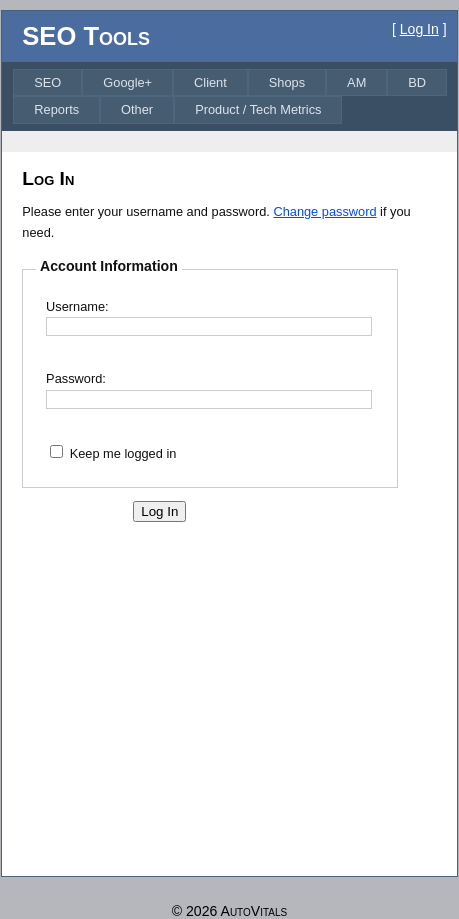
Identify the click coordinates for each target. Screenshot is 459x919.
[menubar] (233, 96)
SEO (47, 82)
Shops (287, 82)
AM (356, 82)
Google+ (127, 82)
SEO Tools (86, 36)
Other (137, 109)
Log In (419, 29)
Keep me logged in (123, 453)
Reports (56, 109)
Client (210, 82)
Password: (76, 378)
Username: (77, 306)
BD (417, 82)
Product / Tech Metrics (258, 109)
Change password (324, 211)
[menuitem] (47, 82)
